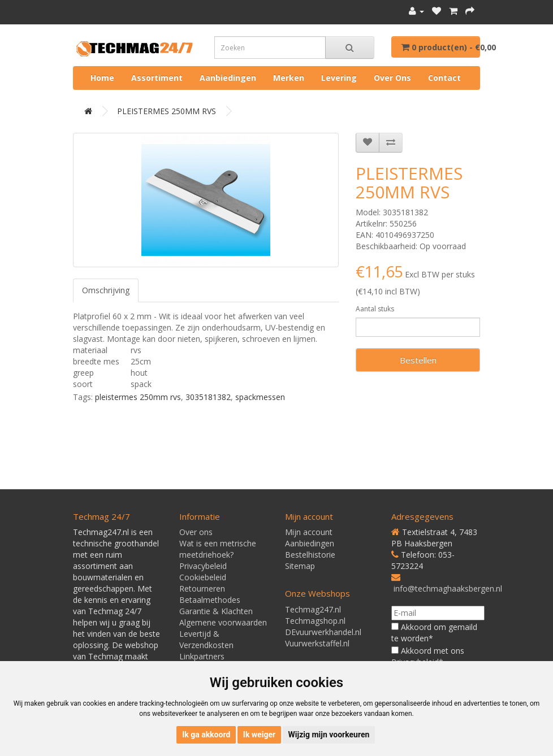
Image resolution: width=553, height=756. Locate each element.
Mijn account (309, 532)
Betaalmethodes (210, 600)
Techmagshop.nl (315, 621)
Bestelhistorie (310, 555)
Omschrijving (106, 290)
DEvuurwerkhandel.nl (323, 632)
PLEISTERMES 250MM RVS (167, 111)
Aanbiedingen (228, 78)
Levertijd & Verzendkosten (206, 639)
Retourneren (202, 588)
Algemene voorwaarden (223, 622)
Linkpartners (202, 656)
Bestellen (418, 360)
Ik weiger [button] (259, 735)
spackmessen (260, 397)
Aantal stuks (375, 309)
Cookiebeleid (203, 577)
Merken (289, 78)
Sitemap (300, 566)
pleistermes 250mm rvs (138, 397)
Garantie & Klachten (216, 611)
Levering (339, 78)
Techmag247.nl (313, 609)
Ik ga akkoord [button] (206, 735)
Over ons (392, 78)
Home (102, 78)
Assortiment (157, 78)
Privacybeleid (203, 566)
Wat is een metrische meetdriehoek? (218, 549)
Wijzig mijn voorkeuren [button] (329, 735)
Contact (444, 78)
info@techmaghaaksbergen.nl (448, 588)
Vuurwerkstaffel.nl (317, 643)
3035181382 (208, 397)
